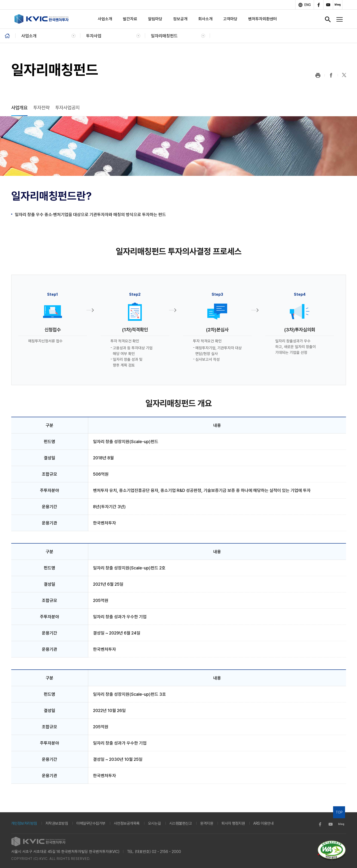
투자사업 (94, 36)
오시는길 (154, 823)
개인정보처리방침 (24, 823)
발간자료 (130, 19)
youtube (328, 5)
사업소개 (105, 19)
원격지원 (207, 823)
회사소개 (205, 19)
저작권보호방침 (57, 823)
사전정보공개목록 (127, 823)
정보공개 (180, 19)
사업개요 (19, 108)
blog (338, 5)
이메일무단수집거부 (91, 823)
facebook (319, 5)
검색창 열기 (328, 19)
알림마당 (155, 19)
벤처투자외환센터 (263, 19)
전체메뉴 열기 (340, 19)
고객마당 (230, 19)
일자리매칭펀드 (164, 36)
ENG (308, 5)
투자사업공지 (67, 108)
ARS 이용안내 (263, 823)
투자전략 (41, 108)
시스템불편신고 (181, 823)
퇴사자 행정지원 (233, 823)
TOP (339, 812)
